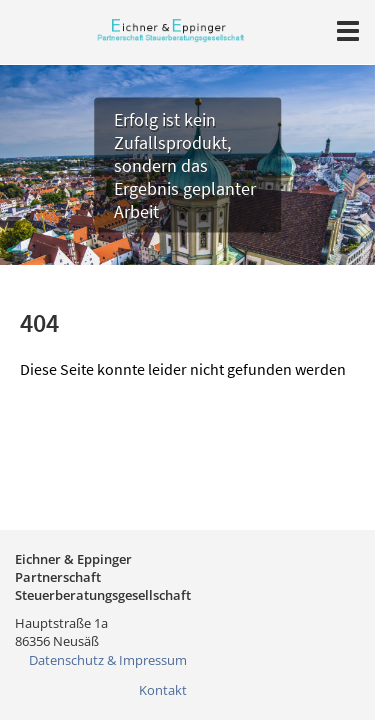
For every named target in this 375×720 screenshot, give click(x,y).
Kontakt (163, 690)
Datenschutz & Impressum (108, 660)
